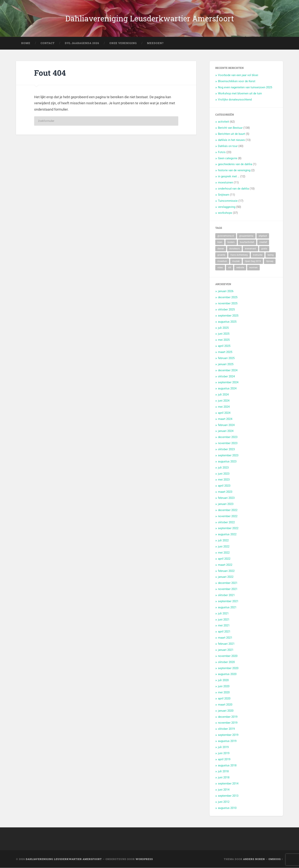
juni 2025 (224, 334)
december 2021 (228, 583)
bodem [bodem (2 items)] (231, 242)
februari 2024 (226, 425)
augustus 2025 (227, 322)
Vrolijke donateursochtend (235, 100)
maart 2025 (225, 352)
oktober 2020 (226, 662)
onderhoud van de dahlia (233, 189)
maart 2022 (225, 565)
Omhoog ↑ (276, 859)
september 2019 (228, 735)
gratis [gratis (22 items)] (264, 249)
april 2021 (224, 632)
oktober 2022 (226, 522)
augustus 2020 (227, 674)
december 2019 (228, 717)
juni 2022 (224, 547)
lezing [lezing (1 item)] (271, 255)
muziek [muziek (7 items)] (236, 261)
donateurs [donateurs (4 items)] (234, 249)
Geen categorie (228, 158)
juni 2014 (224, 790)
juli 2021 (223, 613)
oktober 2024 (226, 376)
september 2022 (228, 528)
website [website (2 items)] (240, 268)
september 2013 (228, 796)
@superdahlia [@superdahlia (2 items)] (246, 236)
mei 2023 (224, 480)
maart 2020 (225, 705)
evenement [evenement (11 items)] (250, 249)
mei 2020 (224, 693)
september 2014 (228, 784)
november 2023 (228, 443)
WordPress (144, 859)
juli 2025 (223, 328)
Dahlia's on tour (228, 146)
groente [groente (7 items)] (221, 255)
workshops (225, 213)
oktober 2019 (226, 729)
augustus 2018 (227, 765)
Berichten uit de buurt (231, 134)
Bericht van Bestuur (230, 128)
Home (26, 43)
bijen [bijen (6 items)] (220, 242)
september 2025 (228, 316)
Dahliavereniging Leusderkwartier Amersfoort (150, 18)
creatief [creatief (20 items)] (263, 242)
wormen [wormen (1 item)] (253, 268)
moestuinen (225, 183)
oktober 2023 (226, 449)
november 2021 (228, 589)
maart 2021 (225, 638)
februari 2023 (226, 498)
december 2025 (228, 297)
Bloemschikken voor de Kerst (237, 81)
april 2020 (224, 698)
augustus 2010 (227, 808)
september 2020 (228, 668)
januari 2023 (226, 504)
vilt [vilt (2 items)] (230, 268)
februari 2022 (226, 571)
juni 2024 (224, 401)
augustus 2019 (227, 741)
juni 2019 (224, 753)
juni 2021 (224, 620)
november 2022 (228, 516)
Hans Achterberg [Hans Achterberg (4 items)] (239, 255)
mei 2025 (224, 340)
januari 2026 (226, 291)
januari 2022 (226, 577)
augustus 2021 (227, 607)
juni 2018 (224, 778)
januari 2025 (226, 364)
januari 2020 (226, 711)
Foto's (222, 152)
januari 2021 (226, 650)
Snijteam (224, 195)
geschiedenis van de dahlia (235, 164)
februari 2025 (226, 358)
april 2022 (224, 559)
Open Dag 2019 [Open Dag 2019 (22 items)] (253, 261)
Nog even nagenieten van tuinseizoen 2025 (245, 88)
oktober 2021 (226, 595)
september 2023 (228, 455)
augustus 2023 (227, 461)
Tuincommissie (228, 201)
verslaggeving (227, 207)
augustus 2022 (227, 534)
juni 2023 (224, 474)
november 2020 (228, 656)
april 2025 (224, 346)
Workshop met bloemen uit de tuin (240, 93)
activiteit (223, 122)
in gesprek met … (229, 177)
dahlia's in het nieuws (231, 140)
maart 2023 (225, 492)
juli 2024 (223, 395)
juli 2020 (223, 680)
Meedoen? (155, 43)
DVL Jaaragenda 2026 (82, 43)
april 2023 (224, 486)
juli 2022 (223, 541)
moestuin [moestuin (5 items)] (222, 261)
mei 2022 (224, 553)
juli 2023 (223, 468)
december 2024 (228, 370)
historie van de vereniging (234, 170)
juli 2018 (223, 772)
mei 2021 (224, 626)
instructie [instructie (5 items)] (258, 255)
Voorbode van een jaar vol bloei (238, 75)
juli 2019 (223, 747)
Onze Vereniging (123, 43)
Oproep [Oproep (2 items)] (270, 261)
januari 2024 (226, 431)
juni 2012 (224, 802)
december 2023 (228, 437)
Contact (48, 43)
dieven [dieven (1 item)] (221, 249)
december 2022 (228, 510)
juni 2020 (224, 686)
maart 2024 (225, 419)
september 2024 (228, 383)
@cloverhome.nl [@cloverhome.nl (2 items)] (226, 236)
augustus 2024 (227, 389)
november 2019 (228, 723)
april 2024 (224, 413)
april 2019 (224, 759)
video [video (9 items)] (220, 268)
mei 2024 (224, 407)
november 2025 (228, 304)
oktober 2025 (226, 309)
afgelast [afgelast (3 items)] (263, 236)
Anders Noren (254, 859)
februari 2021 (226, 644)
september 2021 (228, 601)
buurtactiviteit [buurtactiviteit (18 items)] (247, 242)
